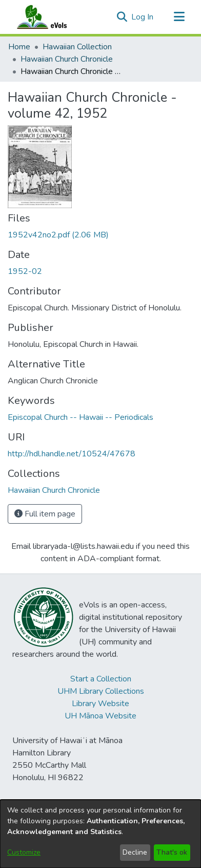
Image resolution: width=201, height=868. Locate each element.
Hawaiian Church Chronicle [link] (67, 59)
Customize (24, 852)
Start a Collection (101, 679)
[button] (122, 17)
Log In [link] (143, 17)
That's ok (172, 852)
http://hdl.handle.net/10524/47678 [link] (72, 454)
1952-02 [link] (25, 271)
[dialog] (100, 834)
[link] (58, 235)
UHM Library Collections (101, 691)
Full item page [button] (45, 514)
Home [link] (19, 47)
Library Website (100, 704)
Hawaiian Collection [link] (77, 47)
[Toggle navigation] (179, 17)
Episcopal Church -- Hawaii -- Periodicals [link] (81, 417)
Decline (135, 852)
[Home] (52, 17)
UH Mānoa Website (100, 716)
